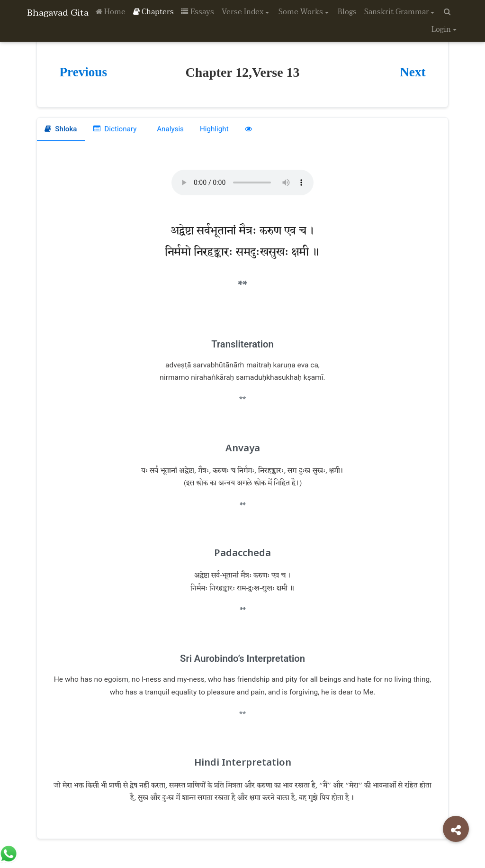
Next (413, 72)
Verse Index (243, 12)
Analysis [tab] (171, 129)
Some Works (301, 12)
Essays (198, 12)
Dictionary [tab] (116, 129)
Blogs (347, 12)
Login (441, 29)
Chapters (153, 12)
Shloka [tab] (61, 129)
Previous (83, 72)
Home (111, 12)
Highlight (217, 129)
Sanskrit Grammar (397, 12)
